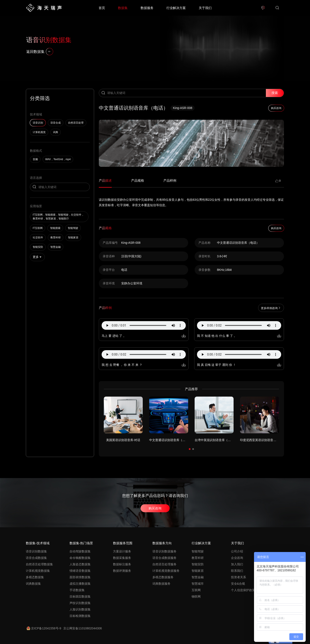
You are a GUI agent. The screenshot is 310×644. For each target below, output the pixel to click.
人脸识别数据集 (80, 609)
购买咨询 (155, 508)
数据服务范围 (123, 543)
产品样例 (170, 180)
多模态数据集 (35, 577)
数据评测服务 (122, 571)
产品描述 (105, 180)
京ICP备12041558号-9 (44, 628)
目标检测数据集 (80, 616)
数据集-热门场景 (81, 543)
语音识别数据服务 (164, 551)
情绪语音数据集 (80, 571)
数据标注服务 (122, 564)
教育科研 (198, 558)
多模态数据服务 (163, 577)
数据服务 (147, 8)
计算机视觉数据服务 (166, 571)
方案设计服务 (122, 551)
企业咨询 (237, 558)
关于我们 (205, 8)
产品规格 (138, 180)
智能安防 (198, 564)
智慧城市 (198, 584)
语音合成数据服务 (164, 558)
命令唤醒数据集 (80, 558)
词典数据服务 (161, 584)
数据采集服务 (122, 558)
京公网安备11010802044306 (83, 628)
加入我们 (237, 564)
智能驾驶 (198, 551)
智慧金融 (198, 577)
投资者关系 (239, 577)
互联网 (196, 590)
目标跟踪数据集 (80, 596)
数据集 (123, 8)
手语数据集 (77, 590)
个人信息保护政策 (243, 590)
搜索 (275, 93)
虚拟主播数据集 (80, 584)
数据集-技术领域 (38, 543)
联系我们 (237, 571)
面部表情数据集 (80, 577)
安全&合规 (238, 584)
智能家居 (198, 571)
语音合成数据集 (36, 558)
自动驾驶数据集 (80, 551)
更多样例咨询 (271, 308)
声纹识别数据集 (80, 603)
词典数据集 (33, 584)
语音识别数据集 (36, 551)
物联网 (196, 596)
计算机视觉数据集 (38, 571)
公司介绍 (237, 551)
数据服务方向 (162, 543)
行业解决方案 (176, 8)
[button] (190, 449)
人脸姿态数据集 (80, 564)
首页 (102, 8)
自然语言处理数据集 (39, 564)
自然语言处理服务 (164, 564)
